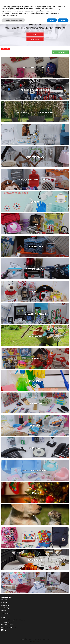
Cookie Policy (5, 608)
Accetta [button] (63, 20)
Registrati (35, 39)
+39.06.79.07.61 (8, 622)
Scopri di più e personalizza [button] (13, 20)
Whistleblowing (6, 613)
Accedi (35, 34)
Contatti (4, 611)
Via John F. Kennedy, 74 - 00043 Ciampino (14, 620)
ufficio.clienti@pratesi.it (10, 627)
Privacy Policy (5, 605)
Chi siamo (4, 600)
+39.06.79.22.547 (9, 625)
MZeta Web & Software (36, 641)
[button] (68, 3)
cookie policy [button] (48, 8)
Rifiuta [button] (52, 20)
